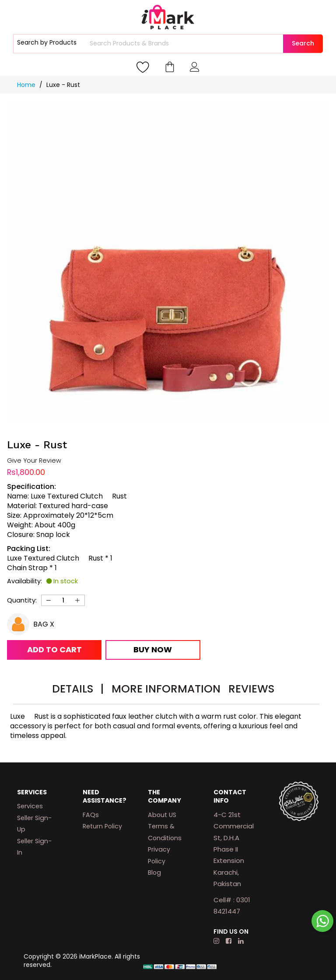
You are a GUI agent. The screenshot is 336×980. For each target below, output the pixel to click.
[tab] (78, 690)
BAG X (44, 624)
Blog (154, 873)
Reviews (251, 689)
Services (30, 806)
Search (303, 43)
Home (27, 85)
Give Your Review (34, 461)
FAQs (91, 815)
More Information (166, 689)
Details (78, 689)
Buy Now (153, 649)
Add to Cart (54, 649)
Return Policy (102, 826)
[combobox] (185, 44)
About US (162, 815)
